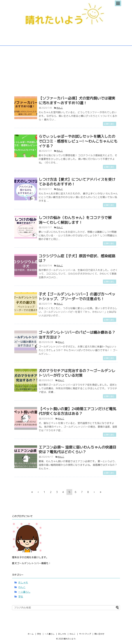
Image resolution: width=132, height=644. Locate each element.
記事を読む (109, 124)
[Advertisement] (66, 69)
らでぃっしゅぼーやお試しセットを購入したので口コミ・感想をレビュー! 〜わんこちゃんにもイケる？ (78, 141)
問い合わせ (99, 634)
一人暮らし (24, 592)
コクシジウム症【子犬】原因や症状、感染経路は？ (77, 258)
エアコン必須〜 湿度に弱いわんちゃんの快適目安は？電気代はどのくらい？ (77, 450)
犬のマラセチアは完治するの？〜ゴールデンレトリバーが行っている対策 (77, 373)
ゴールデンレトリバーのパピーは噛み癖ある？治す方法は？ (77, 335)
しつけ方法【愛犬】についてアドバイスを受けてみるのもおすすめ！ (77, 182)
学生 (21, 597)
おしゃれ (23, 582)
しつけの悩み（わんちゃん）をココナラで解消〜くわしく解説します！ (75, 220)
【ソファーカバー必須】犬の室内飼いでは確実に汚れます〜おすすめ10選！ (77, 101)
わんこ (60, 108)
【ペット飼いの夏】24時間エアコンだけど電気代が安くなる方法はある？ (77, 411)
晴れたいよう (70, 639)
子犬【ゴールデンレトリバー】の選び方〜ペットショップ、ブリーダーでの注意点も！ (77, 296)
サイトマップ (85, 634)
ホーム (31, 634)
